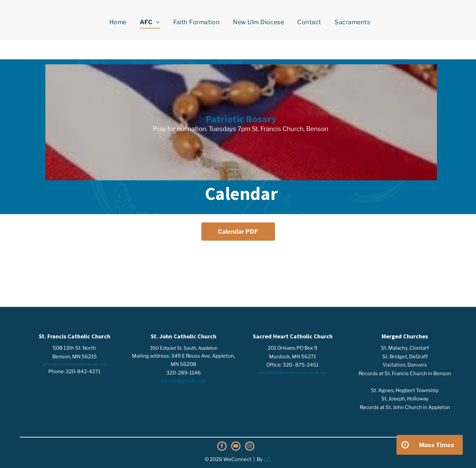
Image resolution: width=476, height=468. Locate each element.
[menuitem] (118, 22)
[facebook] (222, 447)
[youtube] (236, 447)
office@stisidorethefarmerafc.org (75, 364)
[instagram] (250, 447)
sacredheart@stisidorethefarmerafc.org (292, 373)
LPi (267, 459)
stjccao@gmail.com (183, 381)
